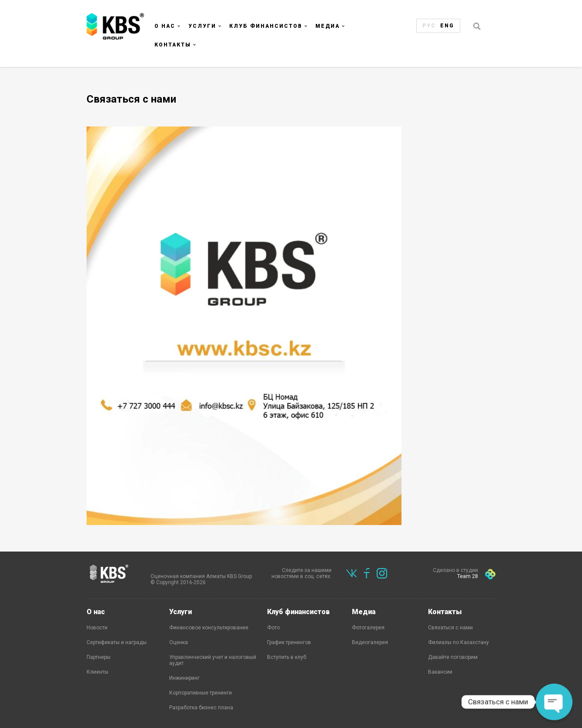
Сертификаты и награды (117, 642)
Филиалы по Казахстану (458, 642)
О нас (165, 26)
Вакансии (440, 672)
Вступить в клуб (287, 657)
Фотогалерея (368, 628)
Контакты (173, 45)
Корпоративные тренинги (201, 693)
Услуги (202, 26)
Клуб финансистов (266, 26)
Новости (97, 628)
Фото (273, 628)
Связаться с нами (450, 628)
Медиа (328, 26)
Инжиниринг (184, 678)
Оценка (179, 642)
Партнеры (99, 657)
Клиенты (97, 672)
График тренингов (289, 642)
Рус (429, 26)
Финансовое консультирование (209, 628)
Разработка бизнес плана (201, 708)
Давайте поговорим (453, 657)
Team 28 (468, 576)
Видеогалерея (370, 642)
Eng (447, 26)
